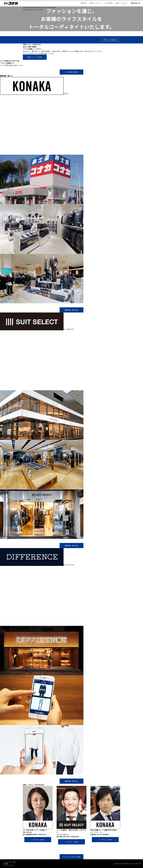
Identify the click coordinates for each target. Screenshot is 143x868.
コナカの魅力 (108, 3)
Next (128, 815)
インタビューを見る (38, 840)
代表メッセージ (95, 3)
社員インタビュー (122, 3)
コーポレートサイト (9, 862)
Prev (15, 815)
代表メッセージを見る (35, 57)
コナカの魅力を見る (72, 72)
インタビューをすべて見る (72, 857)
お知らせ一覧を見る (110, 40)
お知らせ (84, 3)
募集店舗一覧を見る (72, 310)
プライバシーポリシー (9, 865)
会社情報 (6, 864)
